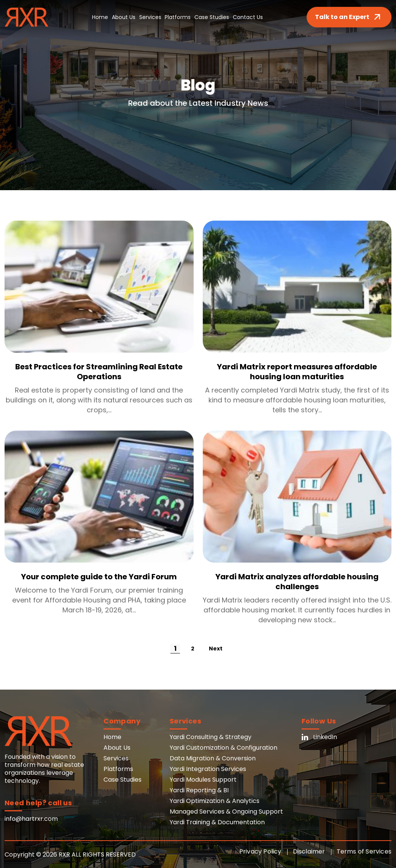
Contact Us (248, 17)
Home (100, 17)
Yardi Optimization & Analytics (215, 801)
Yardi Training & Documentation (217, 822)
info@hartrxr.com (31, 819)
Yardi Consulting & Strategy (211, 737)
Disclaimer (309, 851)
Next (216, 649)
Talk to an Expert (349, 17)
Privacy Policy (260, 851)
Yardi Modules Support (203, 780)
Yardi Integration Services (208, 769)
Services (150, 17)
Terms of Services (364, 851)
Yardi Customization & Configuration (223, 748)
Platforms (178, 17)
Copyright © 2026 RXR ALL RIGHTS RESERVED (70, 854)
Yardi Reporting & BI (199, 790)
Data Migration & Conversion (213, 758)
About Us (124, 17)
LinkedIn (319, 737)
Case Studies (212, 17)
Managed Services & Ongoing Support (226, 812)
